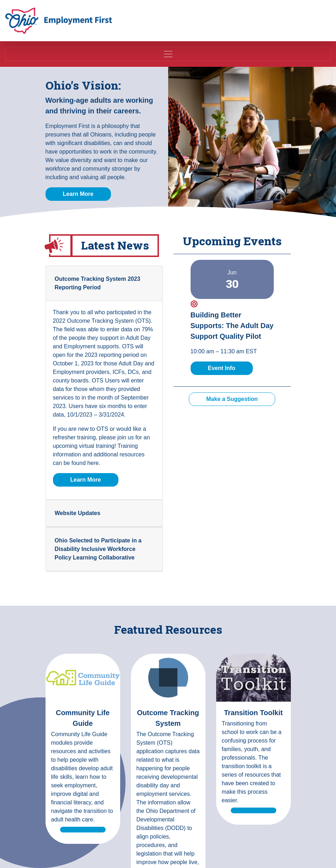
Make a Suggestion (232, 399)
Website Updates (78, 513)
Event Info (230, 367)
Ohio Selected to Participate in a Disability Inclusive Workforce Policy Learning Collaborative (98, 549)
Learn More (78, 194)
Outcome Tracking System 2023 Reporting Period (98, 283)
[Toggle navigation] (168, 54)
